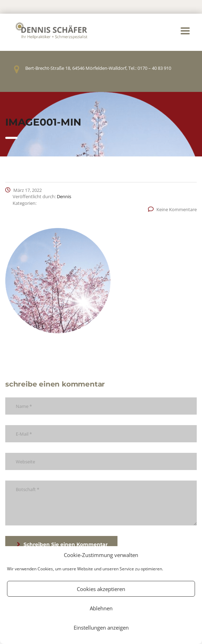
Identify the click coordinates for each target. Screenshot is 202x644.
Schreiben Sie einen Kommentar (62, 544)
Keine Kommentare (172, 209)
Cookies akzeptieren (101, 589)
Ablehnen (101, 608)
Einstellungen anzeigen (101, 628)
